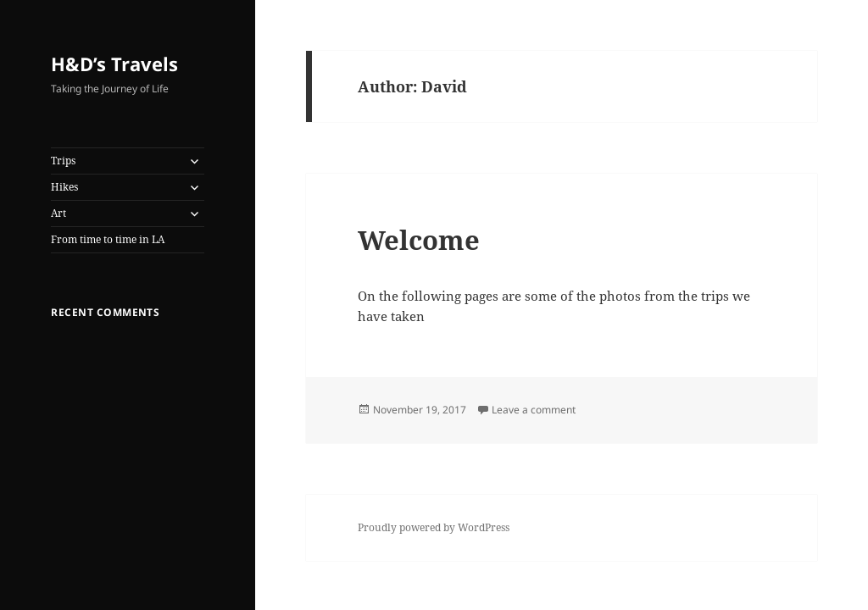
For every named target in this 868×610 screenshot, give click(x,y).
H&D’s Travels (114, 64)
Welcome (419, 240)
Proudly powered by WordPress (434, 527)
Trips (63, 161)
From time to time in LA (108, 239)
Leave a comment (534, 410)
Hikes (64, 187)
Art (58, 213)
